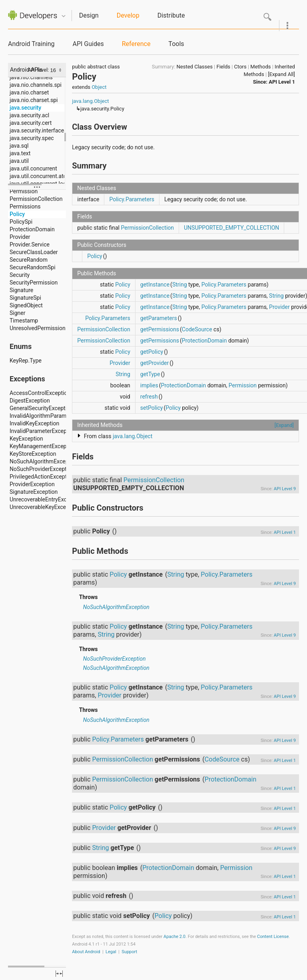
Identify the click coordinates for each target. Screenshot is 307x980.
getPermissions (160, 329)
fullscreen (59, 974)
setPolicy (152, 408)
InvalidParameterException (43, 431)
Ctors (240, 67)
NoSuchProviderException (42, 469)
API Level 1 (282, 82)
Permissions (25, 206)
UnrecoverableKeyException (44, 507)
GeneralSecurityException (41, 408)
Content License (273, 937)
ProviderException (32, 484)
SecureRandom (29, 260)
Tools (176, 44)
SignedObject (26, 305)
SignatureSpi (25, 298)
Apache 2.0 (174, 937)
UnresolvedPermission (38, 328)
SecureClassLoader (34, 252)
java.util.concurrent (33, 168)
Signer (17, 313)
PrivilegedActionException (42, 477)
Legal (111, 952)
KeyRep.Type (26, 361)
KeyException (26, 439)
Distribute (171, 15)
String (180, 285)
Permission (24, 191)
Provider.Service (30, 244)
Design (89, 15)
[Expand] (284, 425)
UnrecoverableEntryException (46, 499)
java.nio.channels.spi (36, 85)
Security (20, 275)
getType (150, 374)
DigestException (30, 401)
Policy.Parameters (132, 199)
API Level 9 (285, 489)
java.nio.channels (31, 77)
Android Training (31, 44)
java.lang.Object (90, 101)
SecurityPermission (34, 283)
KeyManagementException (43, 446)
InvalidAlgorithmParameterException (55, 416)
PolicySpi (21, 222)
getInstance (155, 285)
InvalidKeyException (34, 423)
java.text (20, 153)
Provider (20, 237)
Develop (128, 15)
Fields (223, 67)
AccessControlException (40, 393)
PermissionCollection (36, 199)
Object (99, 87)
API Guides (88, 44)
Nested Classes (195, 67)
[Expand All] (281, 74)
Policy (17, 214)
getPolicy (152, 352)
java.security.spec (32, 138)
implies (149, 385)
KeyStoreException (33, 454)
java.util (19, 161)
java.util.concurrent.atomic (43, 176)
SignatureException (34, 492)
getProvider (154, 363)
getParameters (159, 318)
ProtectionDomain (32, 229)
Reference (136, 44)
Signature (21, 290)
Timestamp (24, 321)
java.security (25, 108)
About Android (86, 952)
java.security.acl (29, 115)
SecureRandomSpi (33, 267)
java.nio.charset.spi (34, 100)
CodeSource (197, 329)
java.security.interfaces (38, 130)
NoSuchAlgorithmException (44, 461)
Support (129, 952)
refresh (149, 397)
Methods (260, 67)
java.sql (19, 146)
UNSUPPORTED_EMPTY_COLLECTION (231, 228)
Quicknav (64, 16)
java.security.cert (31, 123)
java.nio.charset (29, 92)
